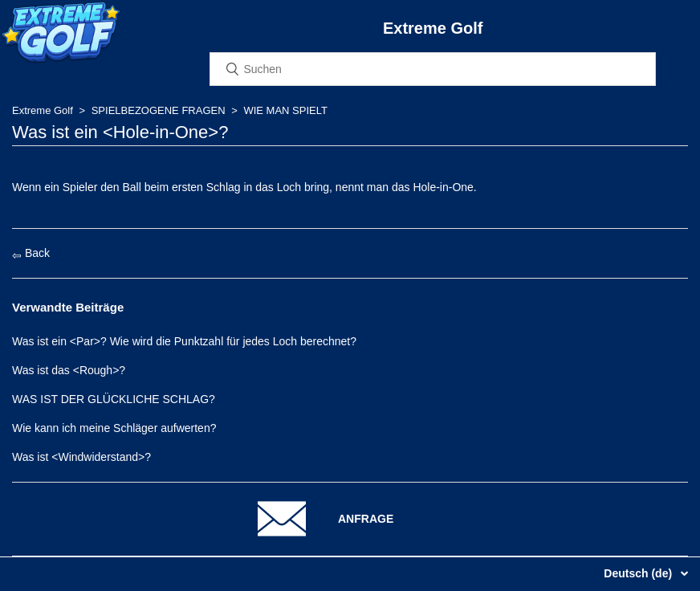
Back (31, 253)
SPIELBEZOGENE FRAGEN (159, 110)
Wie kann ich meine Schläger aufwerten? (114, 428)
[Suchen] (433, 69)
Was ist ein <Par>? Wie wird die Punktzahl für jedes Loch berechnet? (184, 341)
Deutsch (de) (639, 573)
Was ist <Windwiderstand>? (81, 457)
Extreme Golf (43, 110)
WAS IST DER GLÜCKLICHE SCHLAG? (114, 399)
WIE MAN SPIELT (285, 110)
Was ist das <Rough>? (69, 370)
